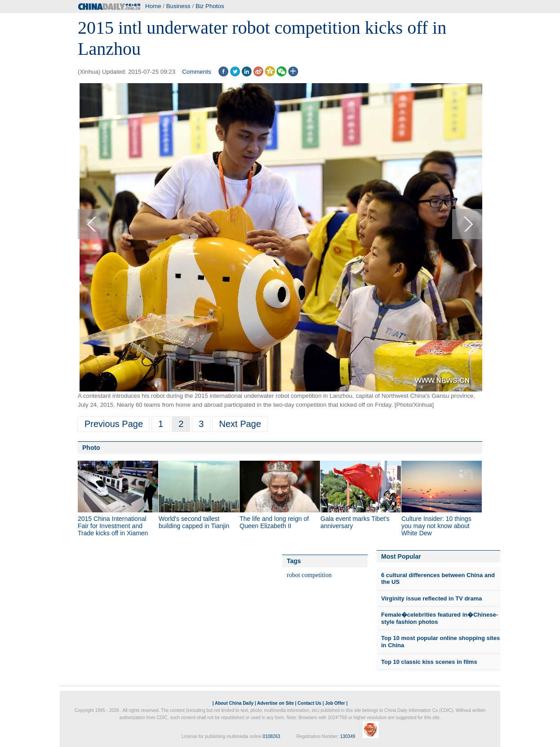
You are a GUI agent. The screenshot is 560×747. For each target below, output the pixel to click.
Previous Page (114, 424)
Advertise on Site (276, 703)
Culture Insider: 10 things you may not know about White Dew (436, 526)
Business (178, 6)
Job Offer (335, 703)
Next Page (240, 424)
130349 (348, 736)
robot (293, 575)
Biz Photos (210, 6)
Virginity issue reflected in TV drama (431, 598)
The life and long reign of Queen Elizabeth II (274, 522)
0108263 (271, 736)
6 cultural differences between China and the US (438, 579)
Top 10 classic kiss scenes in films (429, 662)
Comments (196, 72)
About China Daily (234, 703)
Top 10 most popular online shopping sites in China (440, 642)
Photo (91, 448)
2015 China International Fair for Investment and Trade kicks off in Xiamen (113, 526)
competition (317, 575)
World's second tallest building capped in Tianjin (194, 522)
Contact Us (309, 703)
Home (153, 6)
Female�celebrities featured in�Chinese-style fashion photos (440, 618)
